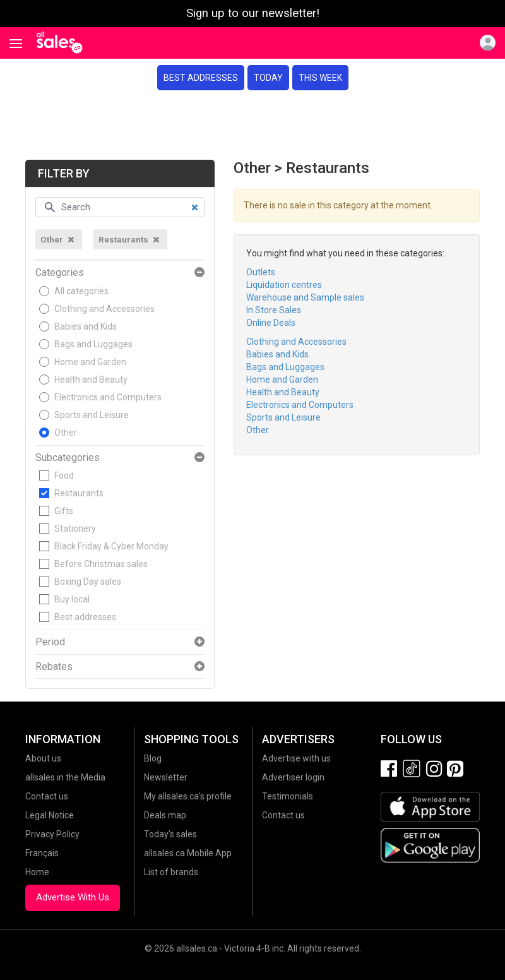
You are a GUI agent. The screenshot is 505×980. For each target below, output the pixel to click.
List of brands (171, 872)
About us (43, 758)
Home (37, 872)
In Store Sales (274, 310)
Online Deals (271, 323)
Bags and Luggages (93, 344)
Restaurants (79, 493)
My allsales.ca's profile (188, 796)
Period (50, 642)
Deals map (165, 815)
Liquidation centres (284, 285)
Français (42, 853)
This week (320, 78)
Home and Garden (90, 362)
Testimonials (288, 796)
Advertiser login (293, 777)
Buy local (72, 599)
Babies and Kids (86, 326)
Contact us (47, 796)
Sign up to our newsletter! (253, 13)
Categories (60, 273)
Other (66, 433)
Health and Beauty (91, 379)
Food (64, 475)
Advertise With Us (73, 897)
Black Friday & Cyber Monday (111, 546)
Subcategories (68, 458)
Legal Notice (50, 815)
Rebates (54, 667)
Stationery (75, 529)
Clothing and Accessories (104, 309)
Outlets (261, 272)
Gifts (64, 511)
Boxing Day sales (88, 582)
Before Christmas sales (101, 564)
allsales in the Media (65, 777)
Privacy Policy (52, 834)
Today (268, 78)
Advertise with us (296, 758)
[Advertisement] (252, 125)
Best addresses (201, 78)
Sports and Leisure (92, 415)
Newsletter (166, 777)
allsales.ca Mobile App (188, 853)
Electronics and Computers (108, 397)
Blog (153, 758)
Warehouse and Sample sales (305, 297)
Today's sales (170, 834)
